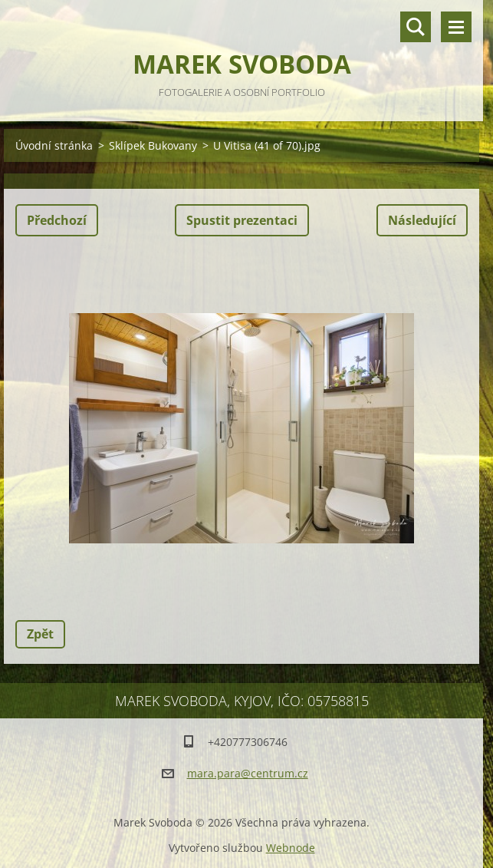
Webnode (291, 848)
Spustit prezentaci (242, 220)
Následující (422, 220)
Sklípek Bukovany (153, 145)
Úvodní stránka (54, 145)
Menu (456, 27)
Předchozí (57, 220)
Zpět (40, 634)
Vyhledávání (416, 27)
